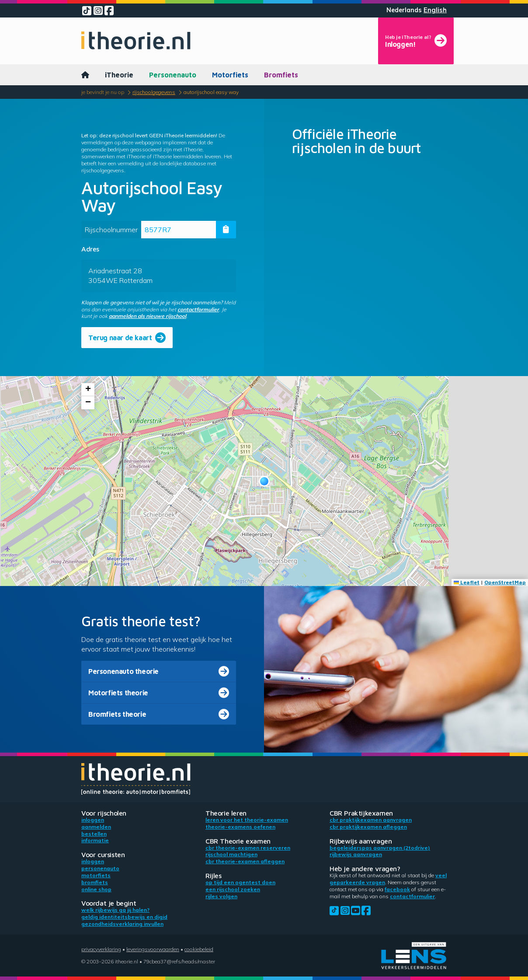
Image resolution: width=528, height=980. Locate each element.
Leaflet (467, 582)
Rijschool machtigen (231, 854)
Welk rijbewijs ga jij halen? (115, 910)
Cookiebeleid (199, 949)
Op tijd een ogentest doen (240, 882)
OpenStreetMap (505, 582)
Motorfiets (230, 75)
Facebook (397, 889)
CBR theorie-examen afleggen (245, 861)
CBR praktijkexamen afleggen (368, 827)
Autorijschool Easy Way (211, 92)
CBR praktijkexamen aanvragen (371, 820)
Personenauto (173, 75)
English (435, 10)
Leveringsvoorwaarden (153, 949)
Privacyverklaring (101, 949)
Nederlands (404, 10)
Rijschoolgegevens (154, 92)
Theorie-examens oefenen (240, 827)
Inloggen (93, 820)
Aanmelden (96, 827)
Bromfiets (281, 75)
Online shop (96, 889)
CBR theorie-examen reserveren (248, 848)
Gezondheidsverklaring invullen (122, 924)
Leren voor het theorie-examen (247, 820)
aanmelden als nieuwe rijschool (148, 316)
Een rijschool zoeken (233, 889)
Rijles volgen (221, 896)
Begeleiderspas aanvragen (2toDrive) (380, 848)
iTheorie (119, 75)
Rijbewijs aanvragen (356, 854)
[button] (264, 481)
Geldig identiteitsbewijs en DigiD (124, 917)
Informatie (95, 840)
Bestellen (94, 834)
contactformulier (198, 309)
